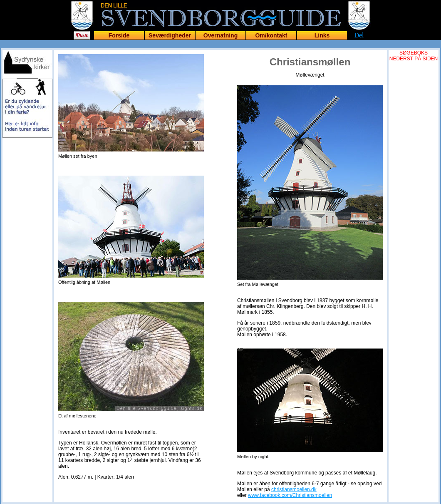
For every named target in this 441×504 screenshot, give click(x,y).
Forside (119, 35)
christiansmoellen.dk (294, 489)
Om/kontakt (271, 35)
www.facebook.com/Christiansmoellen (290, 495)
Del (359, 35)
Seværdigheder (170, 35)
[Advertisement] (27, 263)
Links (322, 35)
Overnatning (220, 35)
